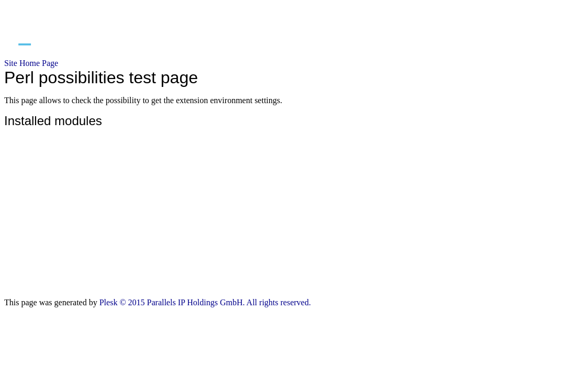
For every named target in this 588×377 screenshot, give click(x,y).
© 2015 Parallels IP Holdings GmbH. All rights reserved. (215, 302)
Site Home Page (31, 63)
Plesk (109, 302)
